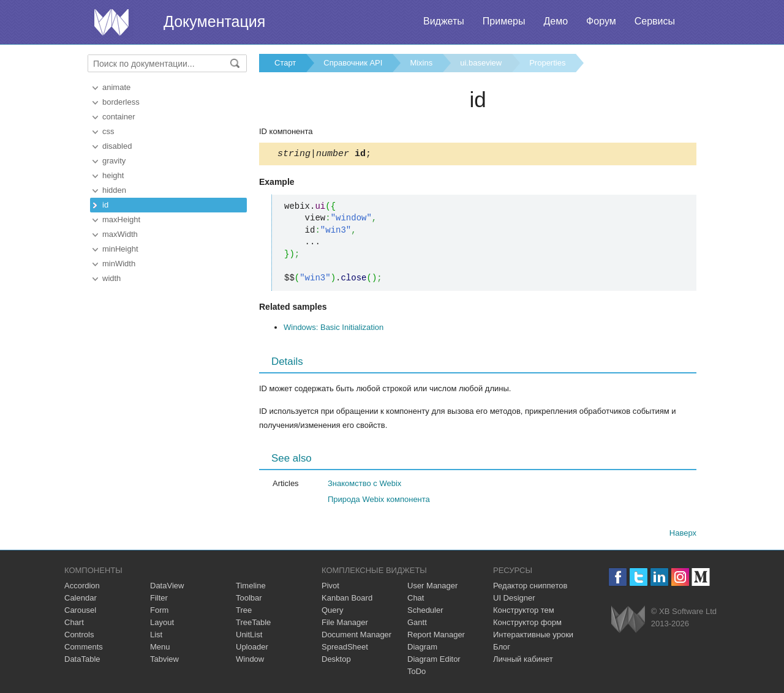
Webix (628, 621)
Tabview (164, 661)
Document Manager (356, 636)
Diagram (422, 649)
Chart (74, 624)
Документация (214, 21)
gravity (114, 161)
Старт (285, 63)
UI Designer (514, 600)
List (156, 636)
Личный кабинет (523, 661)
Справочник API (353, 63)
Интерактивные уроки (533, 636)
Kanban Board (347, 600)
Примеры (504, 21)
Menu (160, 649)
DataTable (82, 661)
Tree (244, 612)
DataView (167, 587)
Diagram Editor (434, 661)
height (113, 175)
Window (250, 661)
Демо (556, 21)
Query (332, 612)
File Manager (345, 624)
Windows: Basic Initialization (334, 329)
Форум (601, 21)
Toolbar (249, 600)
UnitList (249, 636)
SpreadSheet (345, 649)
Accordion (82, 587)
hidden (114, 190)
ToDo (417, 673)
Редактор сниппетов (530, 587)
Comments (84, 649)
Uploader (252, 649)
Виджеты (444, 21)
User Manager (432, 587)
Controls (79, 636)
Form (159, 612)
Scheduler (425, 612)
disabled (117, 146)
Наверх (683, 535)
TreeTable (253, 624)
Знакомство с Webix (364, 485)
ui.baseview (481, 63)
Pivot (330, 587)
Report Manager (436, 636)
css (108, 131)
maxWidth (120, 234)
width (111, 278)
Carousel (80, 612)
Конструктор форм (527, 624)
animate (116, 87)
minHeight (120, 249)
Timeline (251, 587)
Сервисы (655, 21)
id (105, 205)
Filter (159, 600)
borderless (121, 102)
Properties (547, 63)
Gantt (417, 624)
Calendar (81, 600)
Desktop (336, 661)
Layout (162, 624)
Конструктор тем (524, 612)
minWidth (119, 264)
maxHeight (121, 219)
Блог (502, 649)
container (119, 117)
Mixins (421, 63)
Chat (416, 600)
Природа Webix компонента (379, 501)
